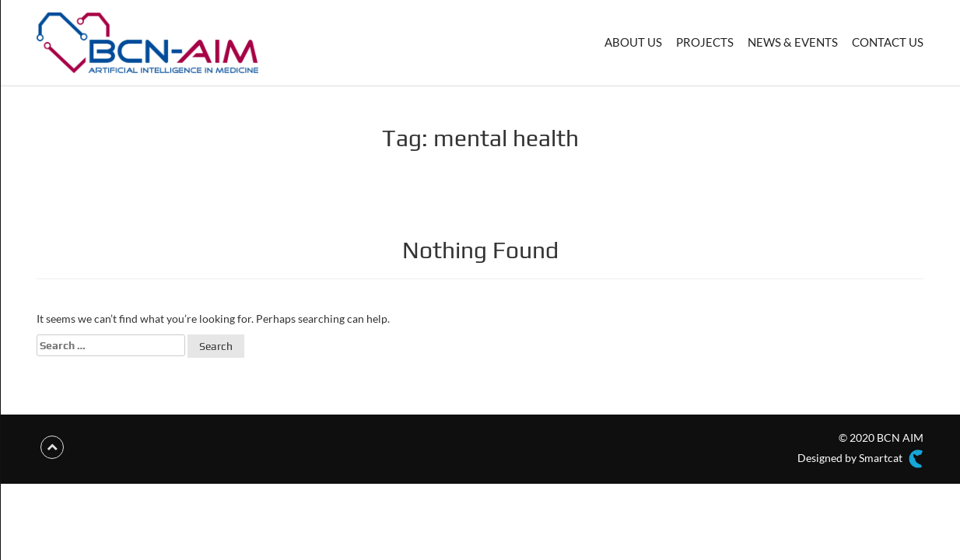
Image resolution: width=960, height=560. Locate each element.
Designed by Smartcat (860, 459)
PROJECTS (705, 42)
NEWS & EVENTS (793, 42)
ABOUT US (633, 42)
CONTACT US (888, 42)
